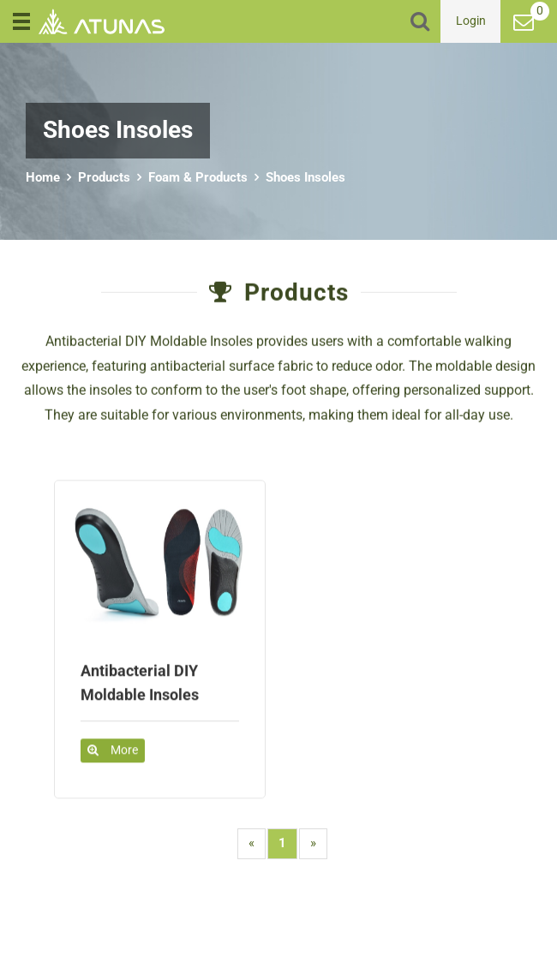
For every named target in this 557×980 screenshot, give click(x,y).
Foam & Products (198, 177)
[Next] (313, 843)
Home (43, 177)
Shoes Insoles (305, 177)
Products (104, 177)
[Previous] (252, 843)
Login (471, 21)
